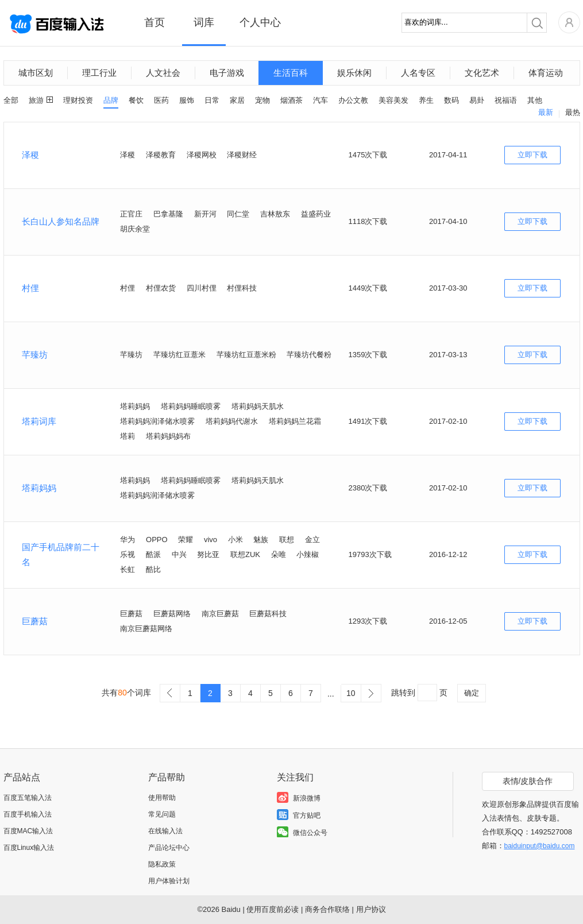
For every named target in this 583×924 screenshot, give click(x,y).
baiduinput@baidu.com (540, 846)
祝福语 (506, 100)
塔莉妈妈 (39, 488)
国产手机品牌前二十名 (61, 554)
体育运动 (546, 73)
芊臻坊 (35, 355)
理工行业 (99, 73)
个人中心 (260, 22)
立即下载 (532, 155)
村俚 (30, 288)
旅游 (36, 100)
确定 (472, 693)
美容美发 (393, 100)
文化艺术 (482, 73)
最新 (546, 112)
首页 (155, 22)
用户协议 (371, 909)
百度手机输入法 (28, 814)
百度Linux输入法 (29, 848)
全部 (11, 100)
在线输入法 (165, 831)
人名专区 (418, 73)
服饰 (187, 100)
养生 (426, 100)
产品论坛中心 (169, 848)
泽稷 (30, 155)
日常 (212, 100)
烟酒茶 (291, 100)
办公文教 (353, 100)
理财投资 (78, 100)
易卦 (477, 100)
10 (351, 693)
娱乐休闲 (354, 73)
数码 (451, 100)
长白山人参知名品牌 (61, 221)
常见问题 (162, 814)
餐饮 (136, 100)
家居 (237, 100)
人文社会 (163, 73)
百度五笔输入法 (28, 798)
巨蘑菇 (35, 621)
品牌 (111, 100)
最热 (573, 112)
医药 (161, 100)
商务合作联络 (327, 909)
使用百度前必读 (273, 909)
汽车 (321, 100)
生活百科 (291, 73)
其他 (535, 100)
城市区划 (36, 73)
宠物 (262, 100)
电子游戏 (227, 73)
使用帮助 (162, 798)
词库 (204, 22)
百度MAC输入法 (28, 831)
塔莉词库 (39, 421)
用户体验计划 (169, 881)
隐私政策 (162, 864)
